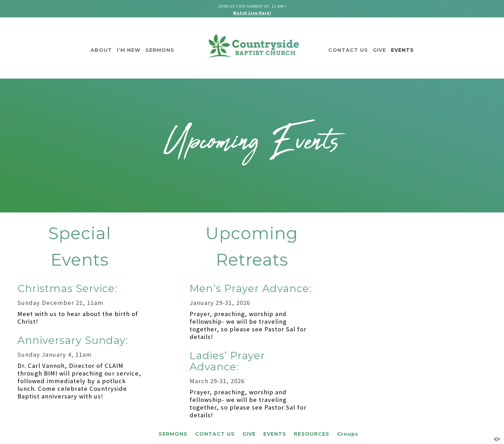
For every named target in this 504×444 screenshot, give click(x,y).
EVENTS (402, 50)
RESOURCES (312, 434)
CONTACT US (348, 50)
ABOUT (101, 50)
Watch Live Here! (252, 13)
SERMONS (160, 50)
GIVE (379, 50)
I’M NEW (129, 50)
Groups (348, 434)
